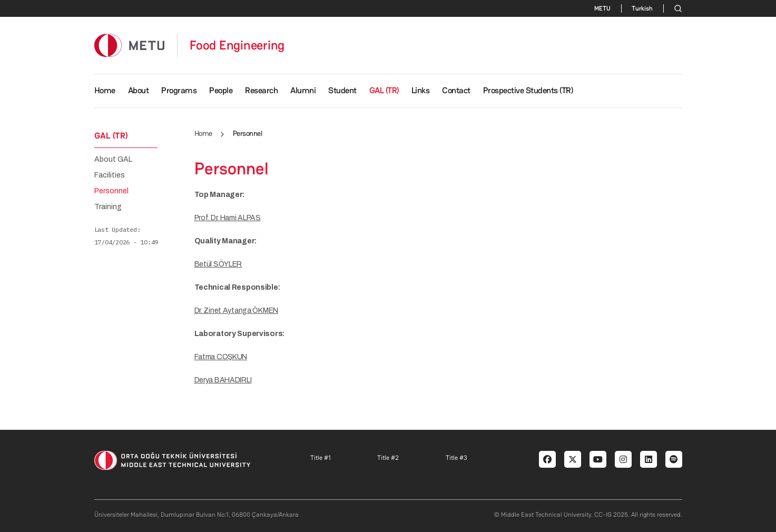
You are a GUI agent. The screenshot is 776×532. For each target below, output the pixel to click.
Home (105, 90)
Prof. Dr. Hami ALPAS (228, 218)
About (139, 90)
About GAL (113, 160)
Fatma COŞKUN (221, 357)
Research (261, 90)
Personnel (111, 191)
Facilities (110, 175)
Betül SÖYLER (218, 264)
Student (342, 90)
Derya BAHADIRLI (223, 380)
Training (108, 207)
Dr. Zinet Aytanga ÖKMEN (237, 311)
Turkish (642, 8)
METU (602, 8)
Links (421, 90)
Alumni (303, 90)
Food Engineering (237, 45)
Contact (456, 90)
